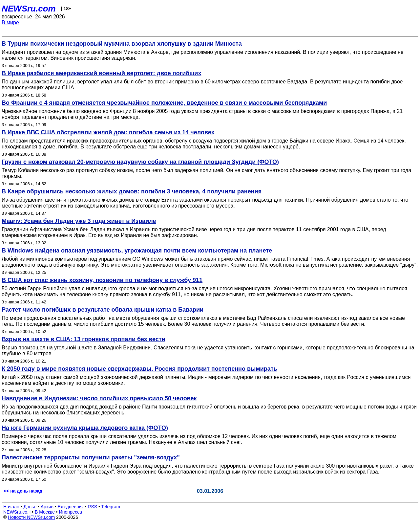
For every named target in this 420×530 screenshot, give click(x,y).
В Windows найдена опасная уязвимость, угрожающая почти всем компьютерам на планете (137, 251)
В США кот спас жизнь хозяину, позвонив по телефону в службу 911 (102, 280)
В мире (10, 22)
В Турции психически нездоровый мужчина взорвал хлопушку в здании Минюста (122, 44)
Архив (47, 507)
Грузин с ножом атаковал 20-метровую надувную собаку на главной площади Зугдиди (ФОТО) (140, 162)
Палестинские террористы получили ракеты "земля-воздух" (91, 457)
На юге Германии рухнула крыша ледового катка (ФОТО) (85, 428)
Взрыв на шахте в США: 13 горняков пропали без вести (84, 339)
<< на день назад (23, 491)
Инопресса (71, 512)
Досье (30, 507)
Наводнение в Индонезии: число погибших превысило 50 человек (99, 398)
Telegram (111, 507)
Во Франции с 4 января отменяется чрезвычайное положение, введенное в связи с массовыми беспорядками (164, 103)
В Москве (45, 512)
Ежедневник (71, 507)
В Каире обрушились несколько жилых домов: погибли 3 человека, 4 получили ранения (132, 191)
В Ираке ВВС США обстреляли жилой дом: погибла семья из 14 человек (108, 132)
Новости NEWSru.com (31, 517)
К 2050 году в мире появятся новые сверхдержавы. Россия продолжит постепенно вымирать (139, 369)
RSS (92, 507)
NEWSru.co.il (17, 512)
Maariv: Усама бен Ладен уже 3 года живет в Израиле (79, 221)
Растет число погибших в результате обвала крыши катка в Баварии (103, 310)
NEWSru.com (29, 9)
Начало (11, 507)
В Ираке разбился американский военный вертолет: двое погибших (101, 73)
